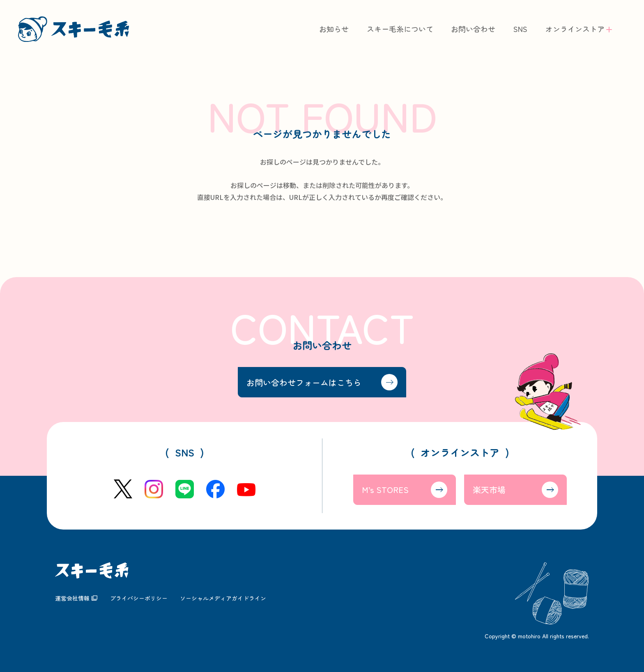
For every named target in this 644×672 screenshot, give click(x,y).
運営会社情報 (72, 598)
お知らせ (334, 29)
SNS (520, 29)
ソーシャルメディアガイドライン (223, 598)
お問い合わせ (473, 29)
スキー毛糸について (400, 29)
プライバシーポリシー (139, 598)
